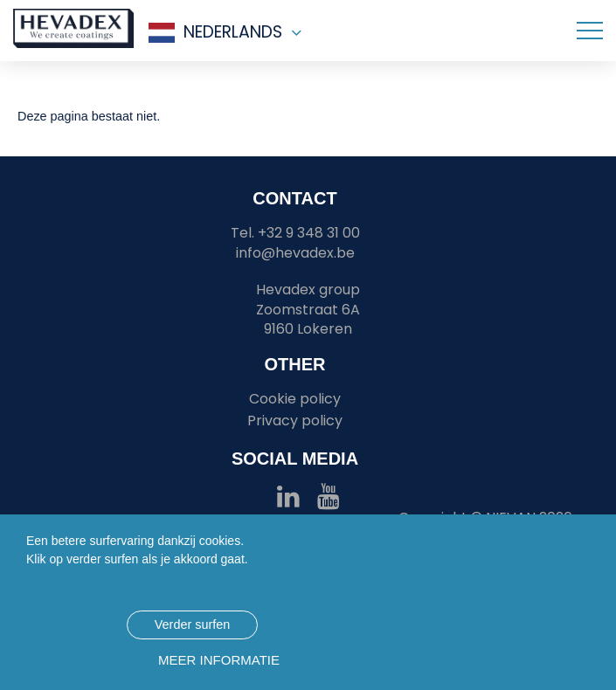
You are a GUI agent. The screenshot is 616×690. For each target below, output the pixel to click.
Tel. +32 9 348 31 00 (295, 233)
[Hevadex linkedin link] (288, 501)
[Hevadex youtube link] (329, 501)
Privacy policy (295, 421)
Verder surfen (192, 624)
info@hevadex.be (295, 253)
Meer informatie (219, 660)
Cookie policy (295, 399)
